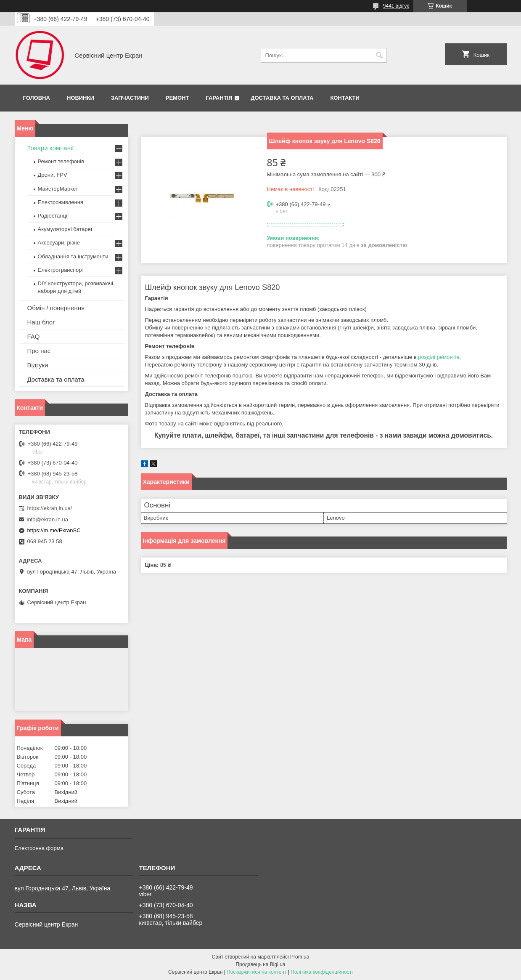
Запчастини (130, 98)
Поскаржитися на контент (257, 972)
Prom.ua (300, 957)
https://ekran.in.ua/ (50, 508)
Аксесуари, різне (59, 243)
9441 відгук (396, 6)
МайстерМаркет (58, 189)
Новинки (81, 98)
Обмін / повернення (56, 308)
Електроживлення (61, 202)
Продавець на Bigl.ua (260, 964)
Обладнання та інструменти (73, 256)
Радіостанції (53, 216)
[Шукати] (380, 55)
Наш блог (41, 322)
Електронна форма (39, 848)
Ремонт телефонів (61, 161)
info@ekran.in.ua (48, 519)
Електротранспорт (61, 270)
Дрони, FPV (53, 175)
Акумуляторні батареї (65, 229)
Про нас (39, 351)
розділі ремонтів (439, 357)
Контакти (345, 98)
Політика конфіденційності (322, 972)
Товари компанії (51, 148)
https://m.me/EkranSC (54, 530)
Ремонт (177, 98)
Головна (37, 98)
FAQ (34, 336)
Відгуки (38, 365)
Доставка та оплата (282, 98)
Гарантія (219, 98)
